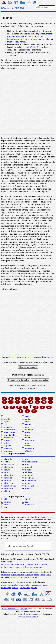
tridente (7, 491)
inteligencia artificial (30, 617)
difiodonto (37, 585)
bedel (34, 577)
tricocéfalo (29, 475)
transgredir (29, 448)
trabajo (10, 42)
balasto (29, 567)
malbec (4, 567)
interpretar (13, 585)
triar (26, 459)
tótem (27, 446)
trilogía (21, 36)
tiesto (27, 435)
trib (16, 42)
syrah (12, 567)
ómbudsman (24, 577)
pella (3, 564)
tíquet (27, 438)
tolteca (7, 443)
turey (6, 507)
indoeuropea (13, 39)
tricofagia (8, 478)
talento (7, 419)
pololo (34, 588)
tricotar (28, 483)
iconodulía (42, 564)
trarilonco (8, 451)
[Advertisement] (28, 322)
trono (27, 502)
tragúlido (8, 448)
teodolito (29, 430)
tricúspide (8, 488)
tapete (7, 422)
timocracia (8, 438)
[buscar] (28, 546)
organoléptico (18, 575)
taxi (5, 424)
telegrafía (8, 427)
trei (22, 39)
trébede (28, 451)
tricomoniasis (31, 480)
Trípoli (27, 499)
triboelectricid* (31, 462)
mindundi (31, 564)
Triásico (7, 462)
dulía (43, 575)
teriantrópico (9, 432)
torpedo (7, 446)
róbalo (15, 588)
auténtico (6, 575)
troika (24, 42)
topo (27, 443)
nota (49, 575)
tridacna (28, 488)
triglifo (49, 34)
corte (37, 575)
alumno (14, 577)
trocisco (7, 502)
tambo (27, 419)
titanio (7, 440)
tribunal (28, 467)
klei (29, 50)
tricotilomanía (10, 486)
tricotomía (29, 486)
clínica (21, 47)
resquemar (38, 567)
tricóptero (8, 483)
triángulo (8, 459)
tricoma (7, 480)
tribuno (7, 470)
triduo (6, 499)
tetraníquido (9, 435)
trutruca (7, 505)
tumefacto (29, 505)
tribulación (9, 467)
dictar (46, 585)
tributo (28, 470)
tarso (27, 422)
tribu (27, 464)
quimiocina (20, 564)
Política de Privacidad (10, 609)
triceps (7, 472)
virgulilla (5, 577)
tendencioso (9, 430)
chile (28, 585)
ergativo (29, 575)
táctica (27, 416)
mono (22, 585)
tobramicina (30, 440)
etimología (6, 588)
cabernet (20, 567)
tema (27, 427)
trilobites (11, 36)
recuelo (11, 564)
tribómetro (9, 464)
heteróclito (31, 47)
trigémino (41, 34)
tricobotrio (8, 475)
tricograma (29, 478)
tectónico (29, 424)
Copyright (24, 609)
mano (4, 585)
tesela (27, 432)
